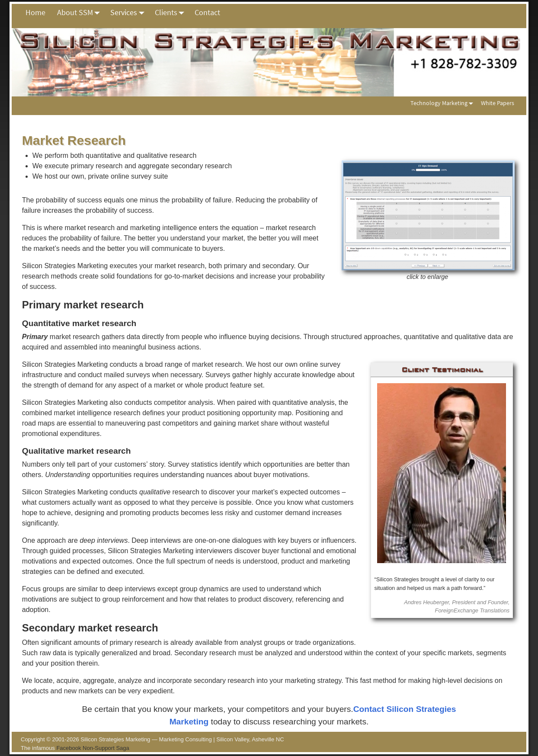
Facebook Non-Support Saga (93, 748)
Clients (172, 13)
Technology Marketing (444, 103)
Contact (207, 12)
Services (130, 13)
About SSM (81, 13)
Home (35, 12)
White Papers (498, 103)
